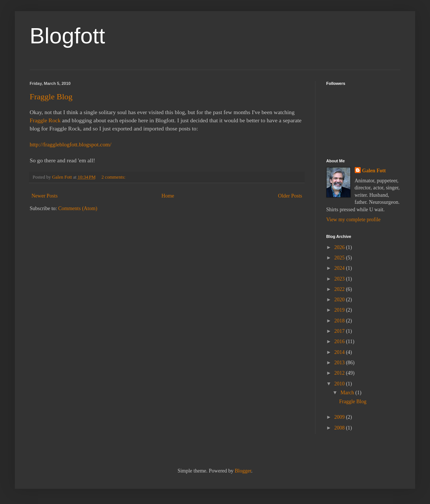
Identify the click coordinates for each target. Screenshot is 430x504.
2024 (340, 268)
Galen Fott (374, 171)
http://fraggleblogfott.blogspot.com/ (71, 144)
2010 (340, 384)
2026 (340, 247)
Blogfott (67, 36)
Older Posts (290, 196)
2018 (340, 321)
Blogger (243, 471)
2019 (340, 310)
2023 (340, 279)
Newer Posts (44, 196)
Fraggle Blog (51, 97)
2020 (340, 300)
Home (168, 196)
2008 (340, 428)
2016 (340, 341)
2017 (340, 331)
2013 (340, 363)
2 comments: (114, 177)
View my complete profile (353, 220)
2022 (340, 289)
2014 (340, 352)
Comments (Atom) (78, 208)
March (348, 393)
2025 (340, 258)
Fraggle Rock (45, 120)
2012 (340, 373)
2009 (340, 417)
